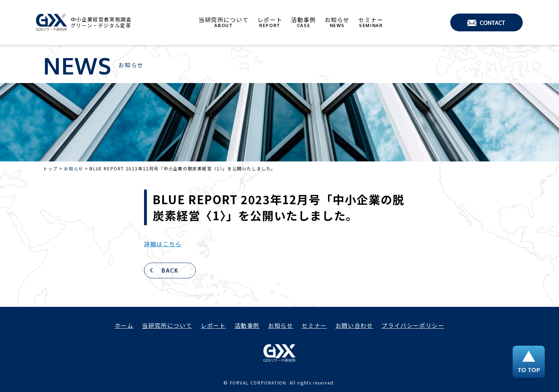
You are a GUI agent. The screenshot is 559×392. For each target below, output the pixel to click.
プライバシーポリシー (413, 325)
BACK (170, 270)
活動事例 (303, 22)
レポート (270, 22)
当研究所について (224, 22)
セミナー (371, 22)
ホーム (124, 325)
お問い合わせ (354, 325)
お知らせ (337, 22)
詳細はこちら (163, 244)
